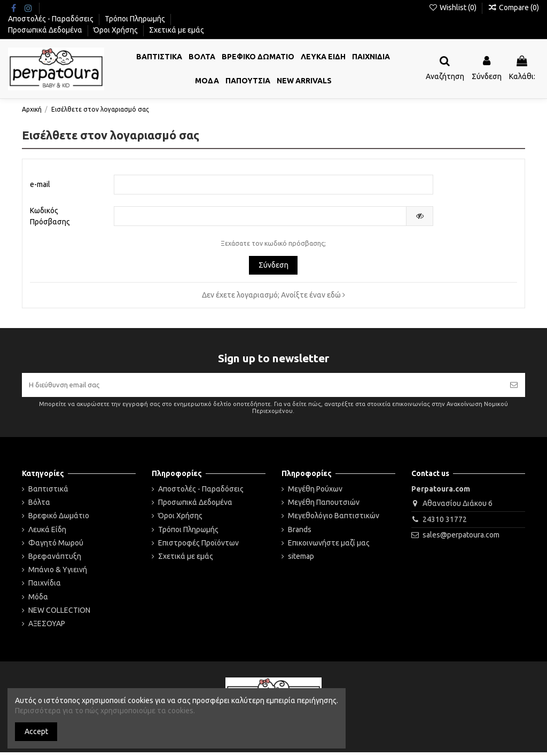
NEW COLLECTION (59, 613)
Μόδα (38, 600)
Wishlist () (453, 7)
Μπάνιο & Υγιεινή (58, 573)
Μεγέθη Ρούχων (315, 492)
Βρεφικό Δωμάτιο (59, 519)
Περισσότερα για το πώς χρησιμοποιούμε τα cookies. (105, 711)
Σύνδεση (273, 267)
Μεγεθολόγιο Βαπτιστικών (334, 519)
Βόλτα (39, 505)
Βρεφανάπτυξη (55, 559)
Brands (300, 533)
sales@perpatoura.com (461, 539)
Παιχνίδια (45, 587)
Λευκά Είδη (47, 533)
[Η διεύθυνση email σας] (263, 387)
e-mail (40, 185)
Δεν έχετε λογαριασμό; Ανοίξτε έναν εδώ (273, 297)
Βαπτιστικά (48, 492)
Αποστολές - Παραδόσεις (52, 19)
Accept (36, 731)
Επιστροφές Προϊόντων (198, 546)
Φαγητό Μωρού (56, 546)
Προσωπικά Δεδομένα (46, 30)
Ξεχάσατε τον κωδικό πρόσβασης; (273, 245)
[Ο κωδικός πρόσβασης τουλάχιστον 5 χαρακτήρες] (260, 218)
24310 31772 (445, 523)
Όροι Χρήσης (116, 30)
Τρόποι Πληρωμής (136, 19)
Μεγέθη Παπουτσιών (324, 505)
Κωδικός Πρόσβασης (50, 218)
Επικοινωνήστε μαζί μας (329, 546)
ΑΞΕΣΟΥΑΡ (47, 627)
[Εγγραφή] (514, 387)
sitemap (301, 559)
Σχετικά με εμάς (177, 30)
